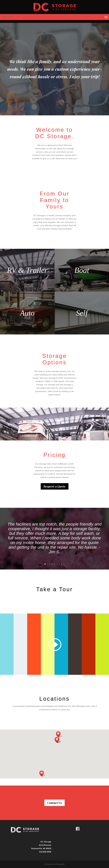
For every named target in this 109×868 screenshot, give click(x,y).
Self (82, 313)
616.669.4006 (45, 852)
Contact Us (54, 803)
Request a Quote (55, 486)
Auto (27, 313)
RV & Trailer (27, 270)
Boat (82, 270)
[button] (59, 734)
